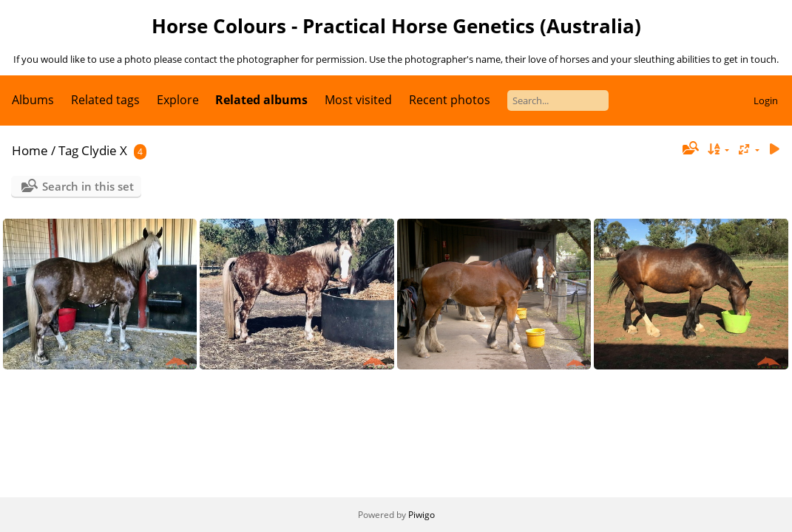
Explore (178, 100)
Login (766, 100)
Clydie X (104, 150)
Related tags (105, 100)
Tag (68, 150)
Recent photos (450, 100)
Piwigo (422, 515)
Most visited (358, 100)
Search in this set (88, 186)
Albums (33, 100)
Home (30, 150)
